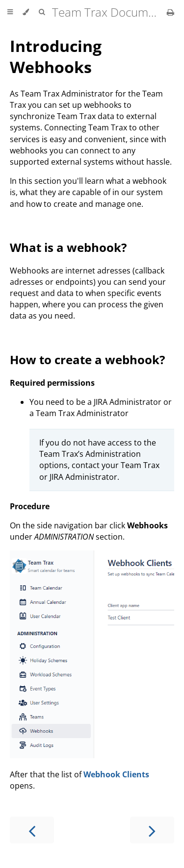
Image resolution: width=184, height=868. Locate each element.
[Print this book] (171, 12)
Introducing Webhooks (56, 56)
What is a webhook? (68, 247)
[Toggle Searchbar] (42, 12)
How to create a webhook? (87, 360)
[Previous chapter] (32, 830)
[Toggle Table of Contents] (10, 12)
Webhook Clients (116, 774)
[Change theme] (26, 12)
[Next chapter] (152, 830)
